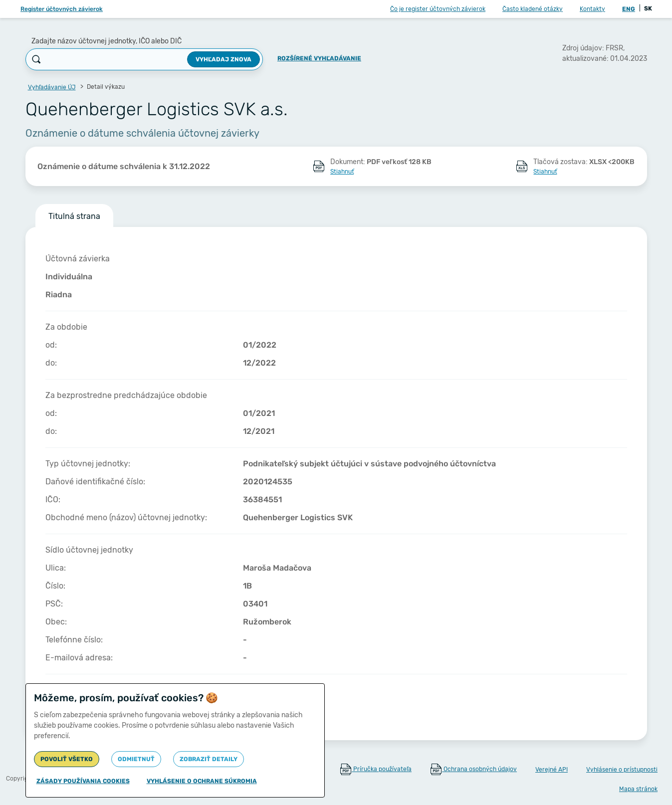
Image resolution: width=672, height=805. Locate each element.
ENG (629, 9)
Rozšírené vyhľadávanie (319, 58)
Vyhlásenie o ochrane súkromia (202, 781)
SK (648, 8)
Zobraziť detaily (209, 759)
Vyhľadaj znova (224, 59)
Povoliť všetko (67, 759)
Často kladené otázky (533, 9)
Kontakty (592, 9)
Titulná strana (74, 216)
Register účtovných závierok (62, 9)
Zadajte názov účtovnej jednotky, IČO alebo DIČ (107, 41)
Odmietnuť (136, 759)
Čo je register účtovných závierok (438, 9)
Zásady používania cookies (83, 781)
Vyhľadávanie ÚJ (52, 87)
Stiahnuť (342, 172)
